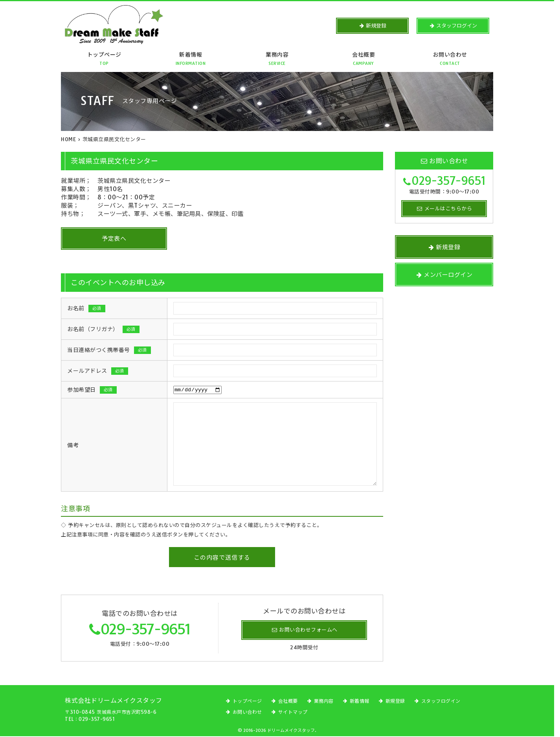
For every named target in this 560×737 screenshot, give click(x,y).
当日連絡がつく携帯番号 (109, 350)
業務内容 (277, 61)
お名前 (86, 309)
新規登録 (395, 702)
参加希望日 (92, 390)
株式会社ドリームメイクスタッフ (114, 701)
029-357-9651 (145, 630)
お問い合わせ (450, 61)
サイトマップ (293, 713)
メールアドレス (98, 371)
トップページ (104, 61)
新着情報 (191, 61)
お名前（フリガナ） (103, 329)
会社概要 (364, 61)
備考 (73, 446)
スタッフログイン (441, 702)
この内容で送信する (222, 558)
